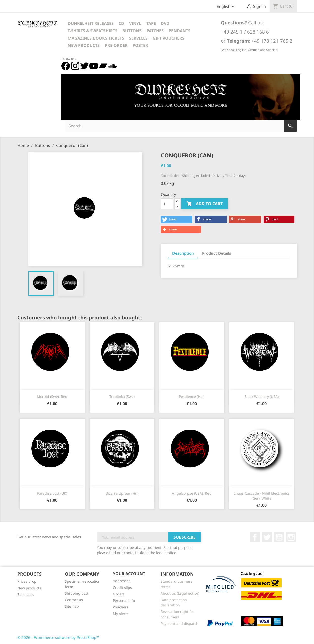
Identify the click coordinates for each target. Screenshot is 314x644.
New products (29, 588)
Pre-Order (116, 45)
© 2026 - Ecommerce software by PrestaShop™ (58, 637)
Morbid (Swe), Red (52, 397)
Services (138, 38)
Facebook (255, 537)
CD (121, 23)
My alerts (121, 614)
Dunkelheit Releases (91, 23)
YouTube (279, 537)
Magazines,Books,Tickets (96, 38)
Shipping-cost (77, 593)
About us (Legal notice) (180, 593)
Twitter (267, 537)
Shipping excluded (196, 176)
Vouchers (121, 607)
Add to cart (204, 204)
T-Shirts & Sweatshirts (93, 31)
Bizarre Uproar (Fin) (122, 493)
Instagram (291, 537)
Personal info (124, 601)
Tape (151, 23)
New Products (84, 45)
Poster (140, 45)
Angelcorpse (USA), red (192, 493)
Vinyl (135, 23)
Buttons (132, 31)
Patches (155, 31)
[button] (177, 219)
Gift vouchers (168, 38)
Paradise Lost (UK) (52, 493)
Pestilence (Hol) (192, 397)
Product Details (217, 253)
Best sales (26, 594)
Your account (129, 574)
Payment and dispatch (180, 623)
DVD (165, 23)
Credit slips (122, 587)
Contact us (74, 600)
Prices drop (27, 581)
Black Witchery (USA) (261, 397)
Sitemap (72, 606)
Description (183, 253)
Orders (119, 594)
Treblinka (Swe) (122, 397)
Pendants (180, 31)
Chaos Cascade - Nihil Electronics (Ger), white (261, 496)
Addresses (122, 581)
